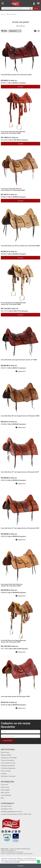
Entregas (4, 774)
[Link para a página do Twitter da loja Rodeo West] (16, 831)
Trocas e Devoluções (7, 760)
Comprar (20, 87)
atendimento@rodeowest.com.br (11, 812)
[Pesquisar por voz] (30, 8)
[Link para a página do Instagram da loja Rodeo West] (3, 831)
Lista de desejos (6, 795)
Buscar (36, 8)
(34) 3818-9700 (6, 806)
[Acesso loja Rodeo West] (34, 3)
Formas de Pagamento (8, 768)
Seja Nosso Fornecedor (8, 776)
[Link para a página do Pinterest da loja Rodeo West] (19, 831)
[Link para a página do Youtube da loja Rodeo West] (9, 831)
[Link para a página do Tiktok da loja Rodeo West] (13, 831)
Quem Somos (5, 752)
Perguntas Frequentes (8, 766)
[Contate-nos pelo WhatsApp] (39, 862)
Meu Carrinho (5, 793)
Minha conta (5, 787)
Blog (2, 798)
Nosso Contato (6, 771)
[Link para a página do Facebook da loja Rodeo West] (6, 831)
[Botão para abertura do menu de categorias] (3, 3)
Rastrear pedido (6, 755)
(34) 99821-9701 (7, 809)
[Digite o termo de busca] (15, 8)
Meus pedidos (5, 790)
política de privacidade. (12, 862)
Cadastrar (7, 741)
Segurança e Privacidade (9, 758)
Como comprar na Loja (8, 763)
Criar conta (4, 785)
